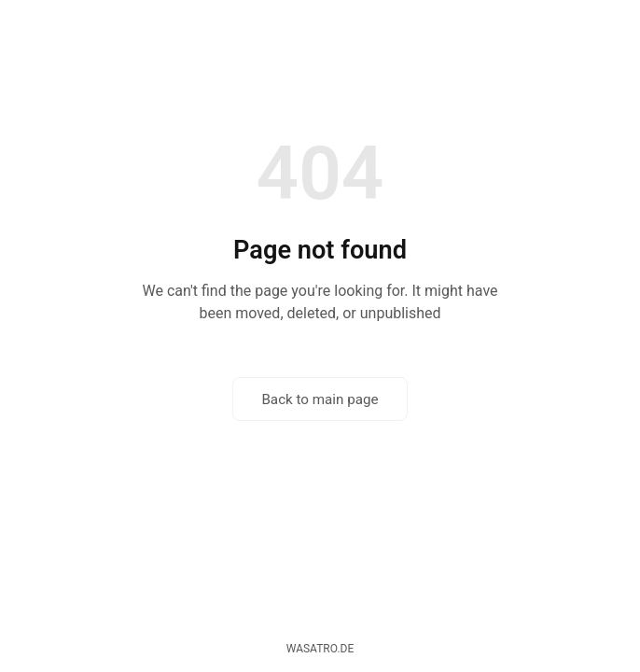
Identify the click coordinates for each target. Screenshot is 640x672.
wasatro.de (320, 649)
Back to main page (320, 399)
